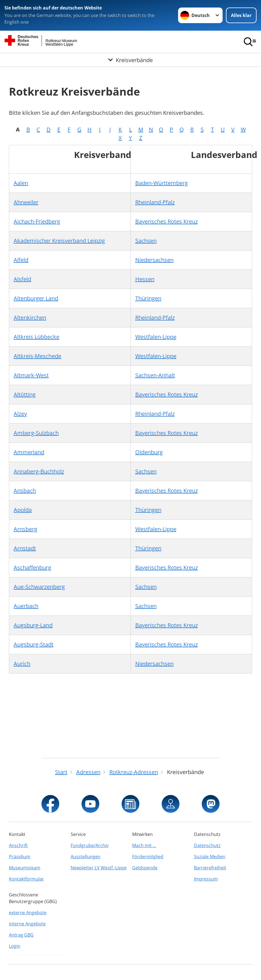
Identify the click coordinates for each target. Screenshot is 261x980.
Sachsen (146, 241)
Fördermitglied (148, 857)
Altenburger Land (36, 298)
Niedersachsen (154, 260)
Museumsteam (25, 868)
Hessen (145, 279)
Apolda (23, 510)
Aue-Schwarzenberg (39, 587)
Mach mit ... (144, 845)
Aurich (22, 664)
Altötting (25, 394)
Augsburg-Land (33, 625)
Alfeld (21, 260)
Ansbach (25, 491)
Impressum (206, 879)
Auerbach (26, 606)
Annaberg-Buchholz (39, 471)
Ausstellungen (86, 857)
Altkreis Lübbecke (36, 337)
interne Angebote (27, 924)
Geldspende (145, 868)
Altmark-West (31, 375)
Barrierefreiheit (210, 868)
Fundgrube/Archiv (90, 845)
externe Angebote (28, 913)
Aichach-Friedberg (37, 221)
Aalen (21, 183)
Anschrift (18, 845)
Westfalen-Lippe (156, 337)
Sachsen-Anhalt (155, 375)
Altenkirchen (30, 318)
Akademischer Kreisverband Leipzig (59, 241)
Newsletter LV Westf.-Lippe (99, 868)
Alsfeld (22, 279)
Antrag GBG (21, 935)
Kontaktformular (26, 879)
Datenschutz (207, 845)
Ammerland (29, 452)
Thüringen (148, 298)
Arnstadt (25, 548)
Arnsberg (25, 529)
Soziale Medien (210, 857)
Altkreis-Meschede (37, 356)
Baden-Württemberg (162, 183)
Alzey (20, 414)
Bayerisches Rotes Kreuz (167, 221)
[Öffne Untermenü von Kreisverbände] (130, 60)
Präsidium (20, 857)
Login (15, 946)
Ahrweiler (26, 202)
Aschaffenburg (32, 567)
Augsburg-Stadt (34, 644)
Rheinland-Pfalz (155, 202)
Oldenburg (149, 452)
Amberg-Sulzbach (36, 433)
